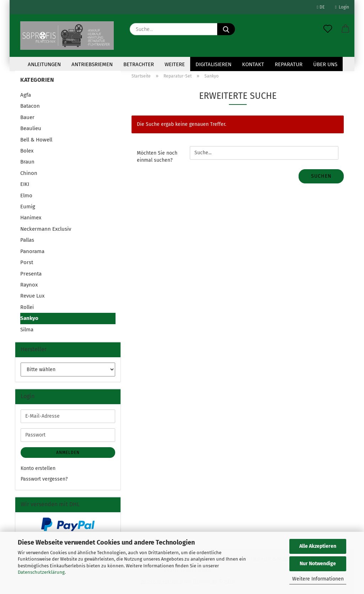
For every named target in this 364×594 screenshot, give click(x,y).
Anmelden (68, 453)
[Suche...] (226, 29)
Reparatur (289, 64)
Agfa (26, 95)
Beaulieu (31, 128)
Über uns (325, 64)
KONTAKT (253, 64)
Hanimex (31, 218)
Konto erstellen (38, 468)
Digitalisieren (213, 64)
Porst (27, 262)
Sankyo (29, 318)
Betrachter (139, 64)
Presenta (31, 274)
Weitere (175, 64)
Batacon (30, 106)
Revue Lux (32, 296)
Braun (27, 162)
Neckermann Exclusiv (46, 229)
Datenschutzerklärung (41, 572)
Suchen (321, 176)
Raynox (29, 285)
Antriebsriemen (92, 64)
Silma (27, 330)
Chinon (29, 173)
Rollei (27, 307)
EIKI (25, 184)
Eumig (28, 207)
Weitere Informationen (318, 579)
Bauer (27, 117)
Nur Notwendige (318, 564)
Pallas (27, 240)
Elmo (26, 196)
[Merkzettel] (328, 29)
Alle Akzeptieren (318, 546)
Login (342, 7)
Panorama (32, 251)
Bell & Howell (36, 140)
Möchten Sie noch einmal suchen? (157, 157)
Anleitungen (44, 64)
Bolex (27, 151)
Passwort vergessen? (44, 479)
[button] (346, 29)
